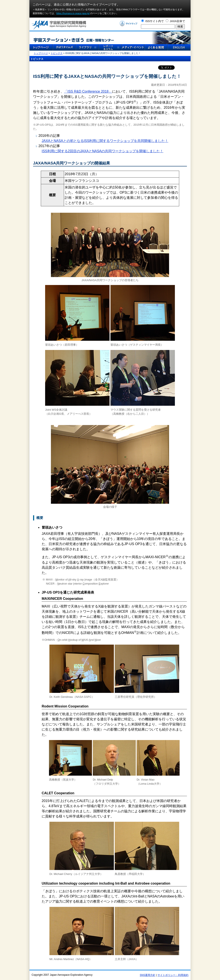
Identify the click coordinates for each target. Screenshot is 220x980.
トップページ (41, 53)
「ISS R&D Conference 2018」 (88, 91)
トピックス (57, 53)
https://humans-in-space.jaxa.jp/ (73, 13)
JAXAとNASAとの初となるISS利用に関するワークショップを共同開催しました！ (105, 141)
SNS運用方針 (148, 975)
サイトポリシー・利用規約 (173, 975)
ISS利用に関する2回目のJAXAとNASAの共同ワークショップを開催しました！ (102, 151)
